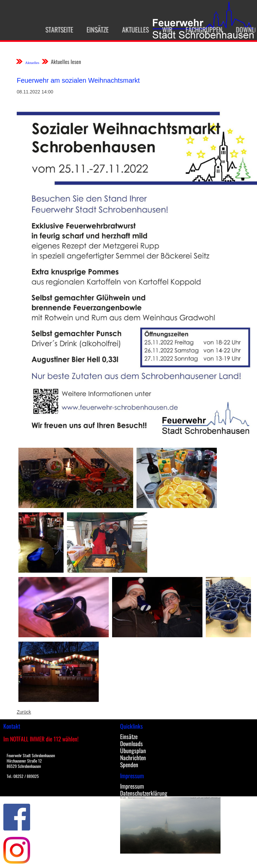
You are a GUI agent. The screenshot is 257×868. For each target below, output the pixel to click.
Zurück (24, 712)
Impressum (132, 786)
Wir (165, 29)
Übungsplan (133, 750)
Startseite (57, 29)
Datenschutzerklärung (144, 793)
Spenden (129, 765)
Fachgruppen (201, 29)
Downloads (132, 743)
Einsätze (95, 29)
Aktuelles (133, 29)
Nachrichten (133, 757)
